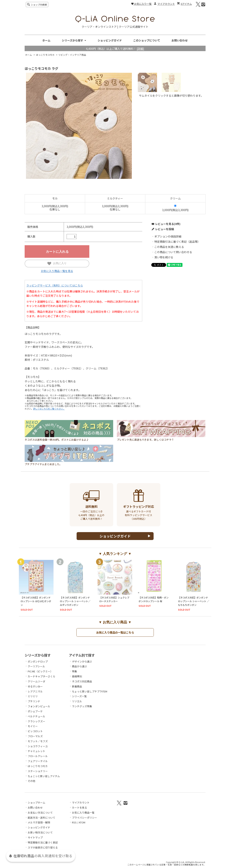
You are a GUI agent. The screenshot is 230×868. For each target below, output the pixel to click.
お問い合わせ (180, 40)
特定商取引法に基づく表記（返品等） (177, 242)
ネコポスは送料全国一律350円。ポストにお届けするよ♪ (69, 438)
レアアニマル (35, 691)
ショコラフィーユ (38, 746)
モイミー (33, 726)
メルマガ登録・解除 (39, 822)
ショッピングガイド (110, 40)
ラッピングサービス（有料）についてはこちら (55, 285)
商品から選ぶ (79, 666)
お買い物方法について (40, 832)
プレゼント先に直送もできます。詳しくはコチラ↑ (161, 438)
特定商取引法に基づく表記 (43, 842)
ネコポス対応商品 (82, 681)
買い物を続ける (164, 257)
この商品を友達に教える (169, 247)
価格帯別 (77, 676)
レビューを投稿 (165, 229)
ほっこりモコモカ (45, 55)
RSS (74, 822)
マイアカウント (166, 4)
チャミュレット (36, 751)
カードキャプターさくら (41, 676)
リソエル (77, 701)
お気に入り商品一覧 (83, 813)
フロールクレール (38, 756)
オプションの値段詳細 (168, 236)
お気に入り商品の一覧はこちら (115, 632)
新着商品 (77, 686)
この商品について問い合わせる (173, 252)
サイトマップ (35, 837)
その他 (31, 781)
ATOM (82, 822)
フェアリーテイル (38, 761)
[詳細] (140, 49)
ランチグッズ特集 (82, 706)
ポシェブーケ (35, 711)
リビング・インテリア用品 (72, 55)
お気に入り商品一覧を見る (57, 271)
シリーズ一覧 (79, 696)
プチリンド (34, 701)
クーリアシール (36, 666)
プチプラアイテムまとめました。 (69, 463)
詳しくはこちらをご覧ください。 (49, 409)
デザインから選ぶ (82, 661)
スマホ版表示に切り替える (43, 847)
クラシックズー (36, 721)
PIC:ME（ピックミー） (40, 671)
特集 (74, 671)
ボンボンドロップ (38, 661)
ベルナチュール (36, 716)
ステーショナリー (38, 771)
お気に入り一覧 (141, 4)
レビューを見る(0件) (168, 224)
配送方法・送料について (41, 818)
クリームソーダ (36, 681)
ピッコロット (35, 731)
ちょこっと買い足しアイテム (44, 776)
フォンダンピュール (39, 706)
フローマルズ (35, 736)
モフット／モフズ (38, 741)
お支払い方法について (40, 813)
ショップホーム (36, 802)
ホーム (46, 40)
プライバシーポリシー (84, 818)
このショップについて (147, 40)
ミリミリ (33, 696)
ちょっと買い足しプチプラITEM (90, 691)
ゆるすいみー (35, 686)
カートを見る (79, 808)
